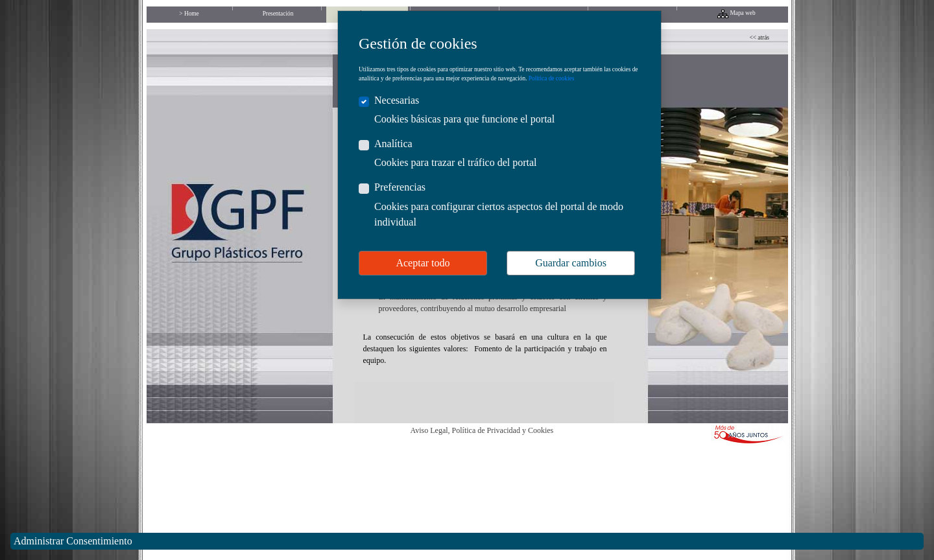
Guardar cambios (571, 263)
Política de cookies (551, 78)
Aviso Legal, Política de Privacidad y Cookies (482, 430)
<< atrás (760, 38)
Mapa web (743, 13)
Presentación (278, 14)
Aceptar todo (423, 263)
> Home (189, 14)
